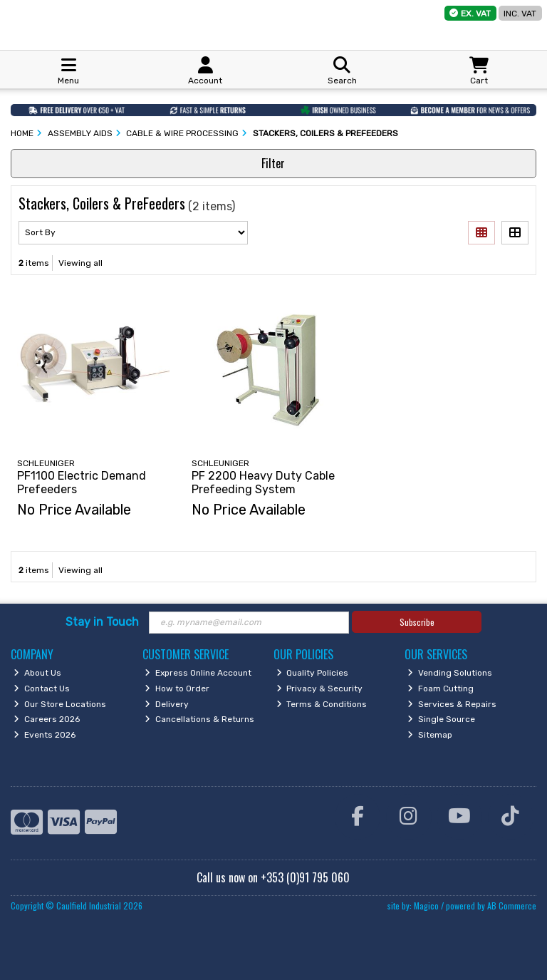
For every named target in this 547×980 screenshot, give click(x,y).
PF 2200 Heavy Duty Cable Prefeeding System (263, 483)
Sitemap (430, 735)
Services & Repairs (452, 704)
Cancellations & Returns (199, 719)
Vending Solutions (450, 673)
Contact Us (42, 688)
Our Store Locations (60, 704)
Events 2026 (45, 735)
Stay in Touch (102, 622)
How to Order (177, 688)
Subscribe (417, 622)
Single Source (441, 719)
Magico (426, 906)
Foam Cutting (441, 688)
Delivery (167, 704)
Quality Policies (313, 673)
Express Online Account (198, 673)
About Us (37, 673)
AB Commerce (512, 906)
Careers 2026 (47, 719)
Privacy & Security (320, 688)
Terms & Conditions (322, 704)
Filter (273, 163)
